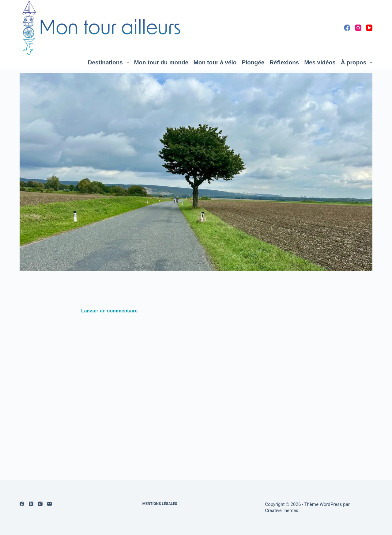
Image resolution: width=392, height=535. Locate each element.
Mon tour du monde (161, 62)
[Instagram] (358, 28)
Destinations (110, 63)
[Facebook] (347, 28)
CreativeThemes (282, 510)
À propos (357, 63)
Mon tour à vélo (215, 62)
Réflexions (284, 62)
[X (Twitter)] (31, 504)
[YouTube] (369, 28)
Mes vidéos (320, 62)
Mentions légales (160, 504)
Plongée (253, 62)
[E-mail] (49, 504)
